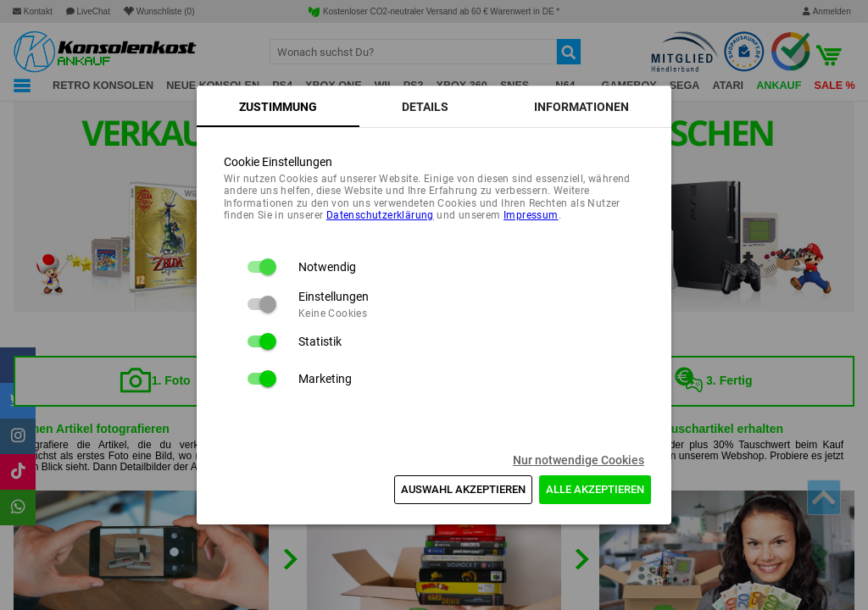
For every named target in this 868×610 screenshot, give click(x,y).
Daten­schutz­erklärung (380, 215)
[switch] (261, 267)
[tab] (278, 107)
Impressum (531, 215)
